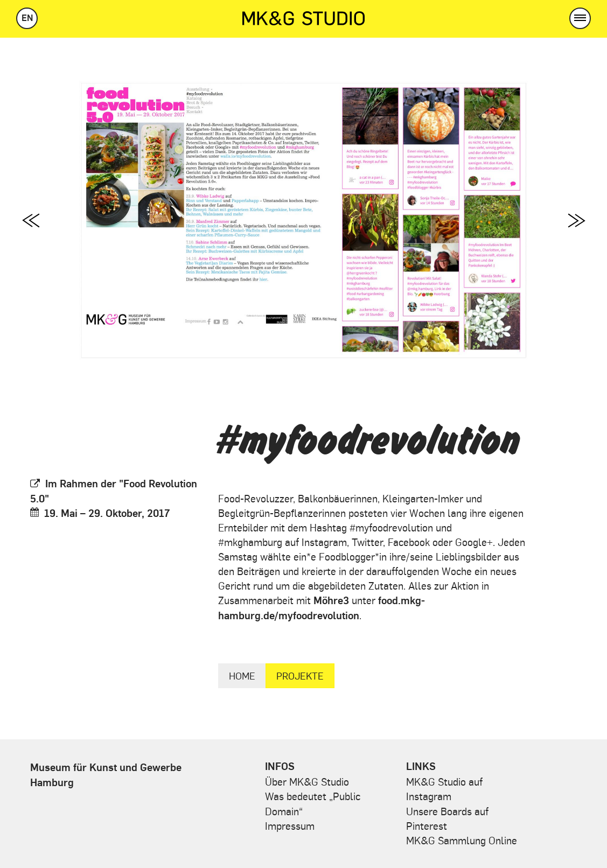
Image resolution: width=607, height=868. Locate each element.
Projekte (300, 675)
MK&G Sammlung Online (462, 840)
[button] (580, 18)
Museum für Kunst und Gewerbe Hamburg (106, 774)
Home (242, 675)
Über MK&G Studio (307, 781)
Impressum (290, 825)
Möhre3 (331, 600)
